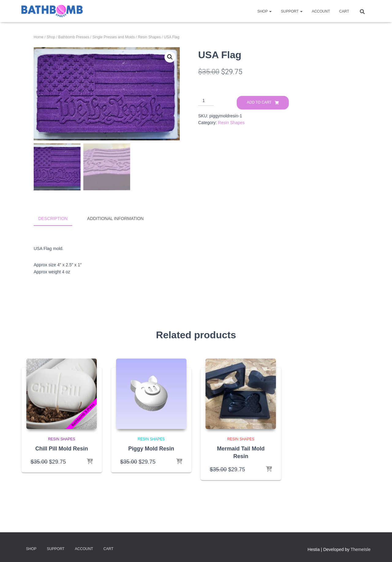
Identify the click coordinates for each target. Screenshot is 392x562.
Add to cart (259, 102)
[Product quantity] (206, 101)
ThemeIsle (361, 549)
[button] (170, 57)
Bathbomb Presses (74, 37)
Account (321, 11)
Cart (344, 11)
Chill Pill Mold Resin (62, 447)
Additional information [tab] (115, 218)
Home (39, 37)
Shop (264, 11)
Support (292, 11)
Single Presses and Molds (113, 37)
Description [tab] (53, 218)
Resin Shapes (149, 37)
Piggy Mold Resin (151, 447)
